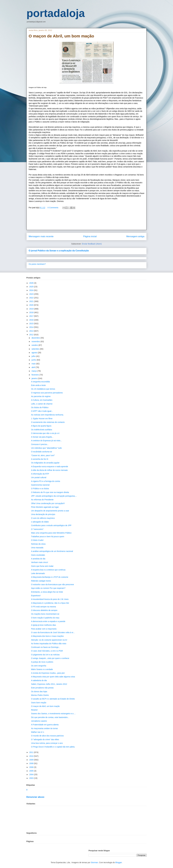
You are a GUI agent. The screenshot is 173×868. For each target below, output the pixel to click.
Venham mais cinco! (40, 562)
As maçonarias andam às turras (44, 728)
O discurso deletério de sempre (44, 610)
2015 (32, 324)
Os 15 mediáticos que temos (43, 389)
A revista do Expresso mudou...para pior (48, 673)
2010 (32, 756)
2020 (32, 305)
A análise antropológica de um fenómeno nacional (52, 551)
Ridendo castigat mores (41, 581)
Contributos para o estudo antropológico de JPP (51, 525)
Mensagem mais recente (41, 236)
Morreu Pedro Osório (40, 695)
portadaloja (56, 13)
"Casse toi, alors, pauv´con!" (43, 455)
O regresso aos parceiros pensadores (47, 393)
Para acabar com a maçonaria (44, 629)
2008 (32, 763)
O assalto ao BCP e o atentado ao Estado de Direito (53, 699)
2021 (32, 301)
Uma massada (37, 548)
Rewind (34, 710)
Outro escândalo (38, 555)
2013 (32, 331)
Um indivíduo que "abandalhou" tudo (46, 448)
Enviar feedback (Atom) (92, 244)
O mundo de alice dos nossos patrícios (47, 736)
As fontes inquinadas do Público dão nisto (49, 644)
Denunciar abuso (35, 797)
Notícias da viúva (38, 544)
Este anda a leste (38, 385)
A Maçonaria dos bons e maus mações (47, 636)
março (34, 371)
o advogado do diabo (40, 522)
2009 (32, 760)
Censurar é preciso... (40, 444)
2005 (32, 771)
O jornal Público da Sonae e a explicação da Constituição (59, 251)
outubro (35, 345)
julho (34, 356)
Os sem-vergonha (39, 666)
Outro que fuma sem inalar (42, 566)
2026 (32, 283)
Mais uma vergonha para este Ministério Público (51, 533)
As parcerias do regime (41, 396)
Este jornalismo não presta (42, 688)
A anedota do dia (38, 559)
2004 (32, 774)
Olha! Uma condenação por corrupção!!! (48, 503)
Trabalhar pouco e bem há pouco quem (48, 537)
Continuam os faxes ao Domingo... (46, 647)
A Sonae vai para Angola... (42, 437)
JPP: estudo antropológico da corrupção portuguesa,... (54, 496)
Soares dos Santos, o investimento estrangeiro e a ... (53, 714)
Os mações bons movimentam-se (45, 614)
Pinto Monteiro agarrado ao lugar (45, 507)
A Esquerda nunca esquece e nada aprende (50, 467)
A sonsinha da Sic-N (40, 459)
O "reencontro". (38, 529)
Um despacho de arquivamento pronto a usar (50, 511)
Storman (94, 862)
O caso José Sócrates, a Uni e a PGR (47, 651)
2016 (32, 320)
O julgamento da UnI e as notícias (45, 655)
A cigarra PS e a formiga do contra (46, 481)
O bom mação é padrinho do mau (45, 618)
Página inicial (90, 236)
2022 (32, 298)
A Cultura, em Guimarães (42, 400)
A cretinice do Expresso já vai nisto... (46, 441)
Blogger (119, 862)
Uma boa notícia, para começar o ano (47, 743)
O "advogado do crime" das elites (45, 739)
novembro (36, 341)
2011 (32, 752)
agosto (35, 353)
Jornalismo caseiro (39, 721)
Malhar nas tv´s (38, 732)
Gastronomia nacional (40, 485)
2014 (32, 327)
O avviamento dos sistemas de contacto (48, 422)
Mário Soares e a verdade (42, 669)
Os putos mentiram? (37, 264)
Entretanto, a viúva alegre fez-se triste (47, 592)
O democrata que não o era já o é (45, 433)
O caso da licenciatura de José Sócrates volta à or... (53, 632)
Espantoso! (36, 596)
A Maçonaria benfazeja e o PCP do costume (50, 577)
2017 (32, 316)
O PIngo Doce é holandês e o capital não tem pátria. (53, 747)
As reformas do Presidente (42, 500)
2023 (32, 294)
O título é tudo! (37, 540)
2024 (32, 290)
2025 (32, 287)
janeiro (35, 378)
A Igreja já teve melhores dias (44, 625)
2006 (32, 767)
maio (34, 364)
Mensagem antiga (135, 236)
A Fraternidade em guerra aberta (45, 725)
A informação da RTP (40, 474)
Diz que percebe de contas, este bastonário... (50, 717)
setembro (36, 349)
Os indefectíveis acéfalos (42, 430)
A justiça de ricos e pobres (42, 662)
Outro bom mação (39, 703)
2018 (32, 312)
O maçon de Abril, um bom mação (45, 706)
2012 (32, 335)
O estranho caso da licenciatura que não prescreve (53, 584)
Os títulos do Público (40, 407)
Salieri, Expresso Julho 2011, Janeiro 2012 (49, 684)
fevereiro (35, 375)
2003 (32, 778)
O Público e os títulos (40, 489)
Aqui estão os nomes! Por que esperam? (48, 588)
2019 (32, 309)
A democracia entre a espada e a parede (48, 621)
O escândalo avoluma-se (42, 452)
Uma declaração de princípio (43, 514)
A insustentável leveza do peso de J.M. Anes (50, 599)
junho (34, 360)
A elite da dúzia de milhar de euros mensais (49, 470)
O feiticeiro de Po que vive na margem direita (50, 492)
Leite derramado (38, 573)
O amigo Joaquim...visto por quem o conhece (50, 658)
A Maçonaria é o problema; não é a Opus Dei (50, 603)
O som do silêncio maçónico (43, 518)
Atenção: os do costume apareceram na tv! (49, 640)
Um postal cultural (39, 477)
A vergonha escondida (40, 382)
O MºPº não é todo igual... (42, 411)
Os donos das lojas (39, 692)
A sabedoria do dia (39, 680)
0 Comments (53, 208)
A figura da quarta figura (41, 426)
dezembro (36, 338)
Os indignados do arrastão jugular (45, 463)
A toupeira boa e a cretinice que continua (48, 570)
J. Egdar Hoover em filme (42, 419)
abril (34, 367)
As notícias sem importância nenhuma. (47, 415)
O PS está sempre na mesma (44, 607)
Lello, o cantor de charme (42, 404)
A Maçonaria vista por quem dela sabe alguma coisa (53, 677)
